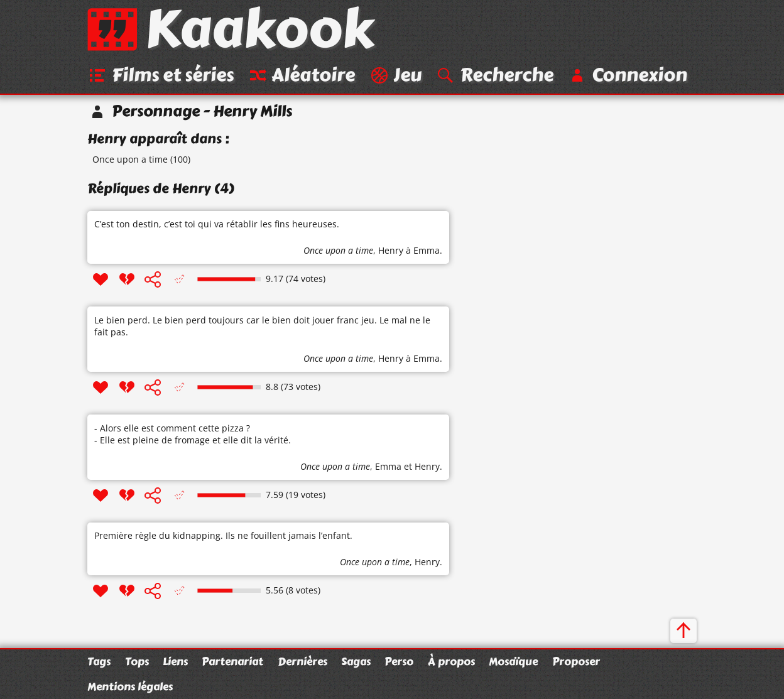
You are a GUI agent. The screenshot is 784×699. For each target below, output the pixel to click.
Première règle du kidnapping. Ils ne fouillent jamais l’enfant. (223, 535)
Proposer (576, 661)
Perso (399, 661)
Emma (388, 466)
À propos (451, 661)
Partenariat (232, 661)
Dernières (302, 661)
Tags (99, 661)
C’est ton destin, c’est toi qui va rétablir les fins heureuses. (217, 224)
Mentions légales (130, 686)
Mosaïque (513, 661)
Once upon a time (130, 159)
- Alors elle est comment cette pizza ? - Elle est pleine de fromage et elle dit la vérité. (193, 434)
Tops (137, 661)
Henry (391, 250)
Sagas (356, 661)
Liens (175, 661)
